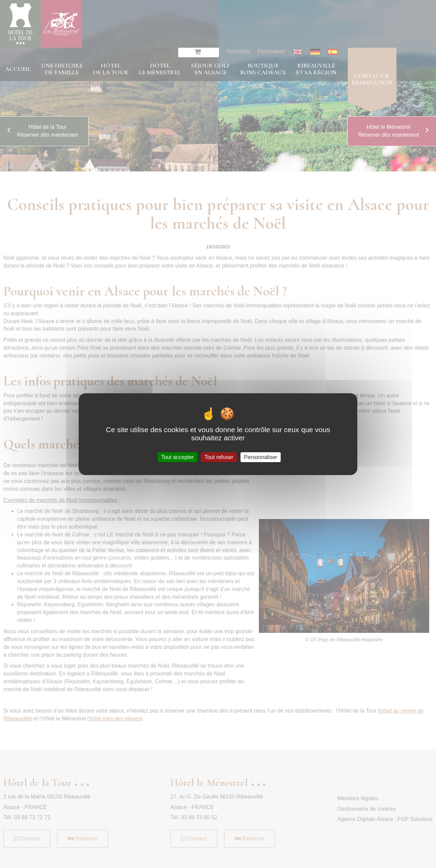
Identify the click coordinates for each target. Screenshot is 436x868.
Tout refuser (219, 457)
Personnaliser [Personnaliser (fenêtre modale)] (261, 457)
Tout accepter (177, 457)
